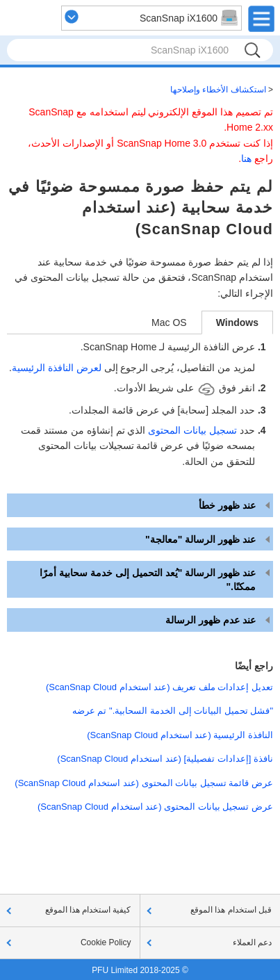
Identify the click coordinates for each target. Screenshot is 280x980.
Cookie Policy (106, 942)
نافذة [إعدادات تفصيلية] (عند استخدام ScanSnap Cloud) (165, 759)
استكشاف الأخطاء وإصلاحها (218, 90)
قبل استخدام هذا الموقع (231, 910)
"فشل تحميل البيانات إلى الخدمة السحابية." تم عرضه (173, 711)
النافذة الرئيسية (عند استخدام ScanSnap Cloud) (180, 735)
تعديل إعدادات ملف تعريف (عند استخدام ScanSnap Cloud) (159, 687)
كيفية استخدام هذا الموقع (88, 910)
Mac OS (169, 322)
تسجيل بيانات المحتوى (192, 430)
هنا (246, 158)
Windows (237, 322)
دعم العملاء (252, 942)
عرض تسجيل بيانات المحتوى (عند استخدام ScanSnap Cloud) (155, 807)
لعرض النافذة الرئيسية (57, 368)
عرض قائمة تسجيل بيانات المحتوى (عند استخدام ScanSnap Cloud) (144, 783)
